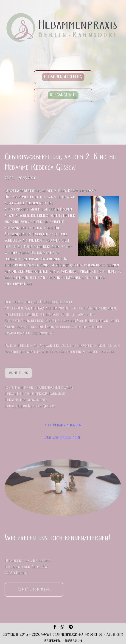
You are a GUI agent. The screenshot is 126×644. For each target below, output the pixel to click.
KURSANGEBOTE (63, 95)
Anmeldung (18, 376)
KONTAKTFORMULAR (34, 592)
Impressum (73, 641)
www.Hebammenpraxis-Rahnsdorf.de (72, 635)
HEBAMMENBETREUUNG (63, 77)
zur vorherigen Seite (63, 438)
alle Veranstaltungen (63, 425)
